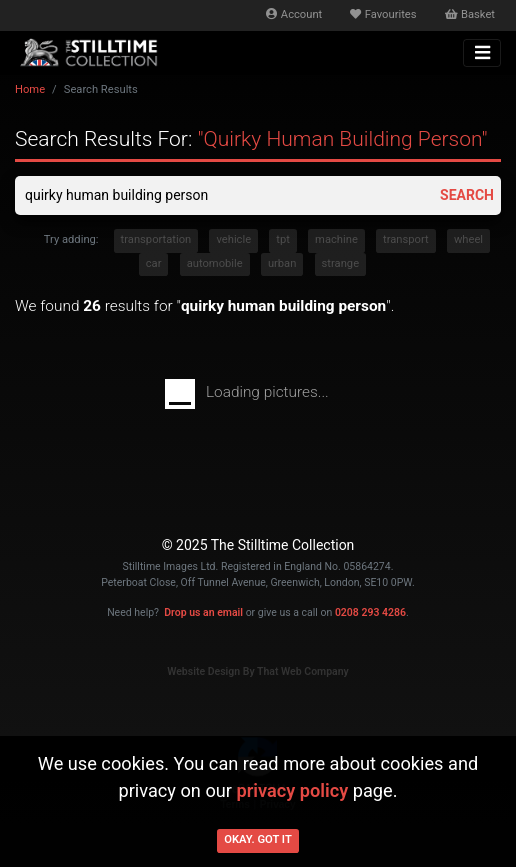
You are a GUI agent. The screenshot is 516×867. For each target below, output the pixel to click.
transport (406, 239)
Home (30, 89)
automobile (215, 263)
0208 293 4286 (370, 612)
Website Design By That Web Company (258, 671)
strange (341, 263)
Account (294, 14)
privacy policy (292, 790)
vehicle (233, 239)
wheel (468, 239)
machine (336, 239)
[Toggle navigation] (482, 53)
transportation (156, 239)
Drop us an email (203, 612)
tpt (283, 239)
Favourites (383, 14)
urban (282, 263)
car (154, 263)
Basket (470, 14)
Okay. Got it (258, 839)
